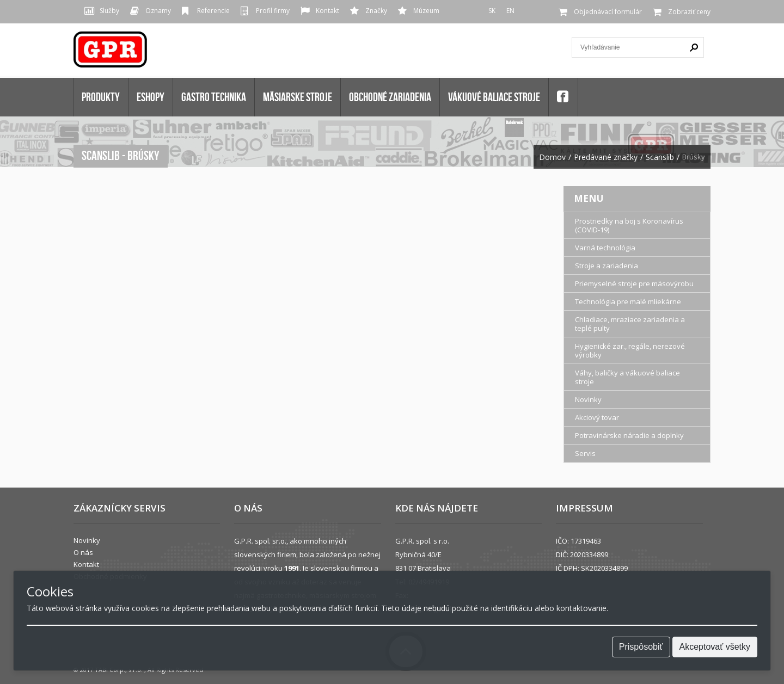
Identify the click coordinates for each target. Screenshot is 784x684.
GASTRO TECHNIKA (214, 97)
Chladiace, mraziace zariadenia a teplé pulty (630, 324)
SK (492, 11)
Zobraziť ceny (689, 12)
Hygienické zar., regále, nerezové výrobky (630, 350)
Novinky (588, 399)
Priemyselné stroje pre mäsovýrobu (634, 284)
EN (510, 11)
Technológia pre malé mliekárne (628, 301)
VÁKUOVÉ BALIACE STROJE (494, 97)
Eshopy (151, 97)
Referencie (213, 11)
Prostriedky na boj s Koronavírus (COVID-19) (629, 225)
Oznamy (158, 11)
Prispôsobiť (641, 647)
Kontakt (327, 11)
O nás (83, 552)
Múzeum (426, 11)
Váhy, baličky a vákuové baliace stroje (627, 377)
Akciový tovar (597, 417)
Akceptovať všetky (715, 647)
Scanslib (660, 157)
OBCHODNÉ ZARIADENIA (390, 97)
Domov (552, 157)
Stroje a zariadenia (607, 266)
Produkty (101, 97)
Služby (109, 11)
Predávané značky (606, 157)
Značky (376, 11)
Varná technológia (605, 248)
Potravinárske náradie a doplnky (629, 435)
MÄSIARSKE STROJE (298, 97)
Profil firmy (273, 11)
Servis (585, 453)
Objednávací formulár (608, 12)
